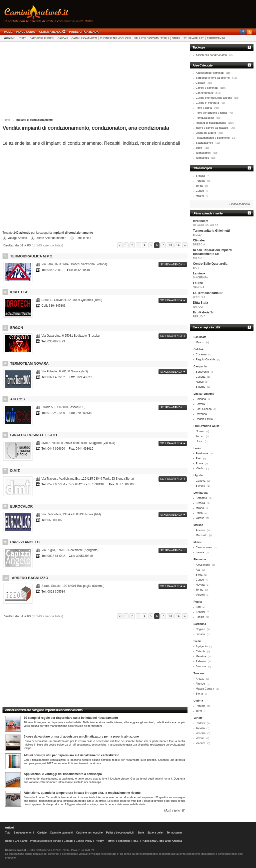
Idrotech (19, 292)
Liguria (198, 475)
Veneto (198, 718)
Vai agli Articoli (17, 238)
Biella (199, 575)
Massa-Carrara (205, 689)
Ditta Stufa (200, 303)
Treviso (200, 728)
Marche (198, 525)
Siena (199, 694)
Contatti (68, 841)
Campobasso (204, 547)
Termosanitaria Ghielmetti (211, 231)
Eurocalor (21, 506)
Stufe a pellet (194, 38)
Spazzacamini (204, 143)
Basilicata (200, 337)
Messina (201, 656)
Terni (199, 711)
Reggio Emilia (204, 419)
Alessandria (203, 565)
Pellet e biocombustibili (152, 38)
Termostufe (202, 158)
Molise (198, 542)
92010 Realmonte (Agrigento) (70, 550)
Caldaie (63, 38)
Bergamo (201, 498)
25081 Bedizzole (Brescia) (71, 336)
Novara (200, 585)
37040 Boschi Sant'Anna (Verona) (74, 264)
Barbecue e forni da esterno (213, 78)
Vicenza (201, 743)
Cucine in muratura (207, 103)
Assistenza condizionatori (211, 55)
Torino (199, 186)
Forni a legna (204, 108)
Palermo (201, 661)
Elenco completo (240, 204)
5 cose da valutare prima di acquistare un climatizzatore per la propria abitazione (81, 737)
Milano (200, 196)
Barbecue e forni (42, 38)
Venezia (201, 733)
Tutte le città (83, 238)
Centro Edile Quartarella (210, 264)
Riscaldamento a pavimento (213, 138)
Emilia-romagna (204, 394)
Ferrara (200, 404)
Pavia (199, 513)
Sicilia (197, 641)
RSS (136, 841)
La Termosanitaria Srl (208, 293)
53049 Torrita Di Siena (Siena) (88, 479)
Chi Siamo (21, 841)
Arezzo (200, 679)
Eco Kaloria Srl (204, 312)
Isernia (200, 552)
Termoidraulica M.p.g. (32, 256)
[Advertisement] (95, 80)
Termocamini (216, 38)
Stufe (176, 38)
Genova (201, 481)
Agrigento (202, 646)
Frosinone (202, 453)
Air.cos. (18, 399)
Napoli (200, 382)
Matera (200, 342)
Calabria (199, 349)
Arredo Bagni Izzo (30, 578)
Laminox (199, 273)
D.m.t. (15, 471)
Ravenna (201, 414)
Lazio (197, 448)
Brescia (200, 503)
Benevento (202, 372)
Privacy (99, 841)
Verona (200, 738)
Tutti (23, 38)
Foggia (200, 617)
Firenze (200, 684)
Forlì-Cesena (204, 409)
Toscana (199, 673)
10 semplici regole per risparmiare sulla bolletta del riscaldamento (71, 718)
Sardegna (200, 624)
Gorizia (200, 431)
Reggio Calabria (206, 359)
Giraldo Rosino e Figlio (34, 435)
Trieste (200, 436)
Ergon (17, 328)
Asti (198, 570)
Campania (200, 366)
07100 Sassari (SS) (63, 407)
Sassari (200, 634)
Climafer (199, 240)
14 (178, 245)
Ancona (200, 530)
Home (8, 32)
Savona (200, 486)
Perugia (200, 181)
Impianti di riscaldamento (211, 123)
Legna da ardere (206, 133)
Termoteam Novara (29, 363)
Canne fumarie (204, 93)
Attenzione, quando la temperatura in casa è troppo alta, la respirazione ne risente (82, 793)
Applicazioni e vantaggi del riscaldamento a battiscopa (63, 774)
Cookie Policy (84, 841)
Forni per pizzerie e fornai (211, 113)
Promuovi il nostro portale (46, 841)
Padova (200, 723)
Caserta (201, 377)
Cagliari (200, 629)
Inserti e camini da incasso (212, 128)
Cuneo (200, 191)
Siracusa (201, 666)
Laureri (198, 283)
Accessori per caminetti (210, 73)
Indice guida (25, 32)
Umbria (198, 701)
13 (170, 245)
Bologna (201, 399)
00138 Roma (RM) (71, 514)
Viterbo (200, 468)
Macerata (201, 535)
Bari (198, 607)
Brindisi (200, 176)
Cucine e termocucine (116, 38)
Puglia (198, 602)
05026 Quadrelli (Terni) (72, 300)
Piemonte (200, 559)
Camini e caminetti (84, 38)
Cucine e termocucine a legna (214, 98)
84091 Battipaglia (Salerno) (73, 586)
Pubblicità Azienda (84, 32)
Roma (199, 463)
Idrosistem (201, 221)
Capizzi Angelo (25, 542)
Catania (200, 651)
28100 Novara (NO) (65, 371)
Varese (200, 518)
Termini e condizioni (118, 841)
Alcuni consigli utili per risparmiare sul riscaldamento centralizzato (71, 755)
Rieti (198, 458)
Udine (199, 441)
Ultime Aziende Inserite (51, 238)
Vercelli (200, 595)
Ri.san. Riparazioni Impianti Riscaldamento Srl (213, 252)
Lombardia (200, 493)
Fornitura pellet (205, 118)
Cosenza (201, 354)
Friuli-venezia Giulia (206, 426)
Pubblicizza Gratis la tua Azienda (162, 841)
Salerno (200, 387)
